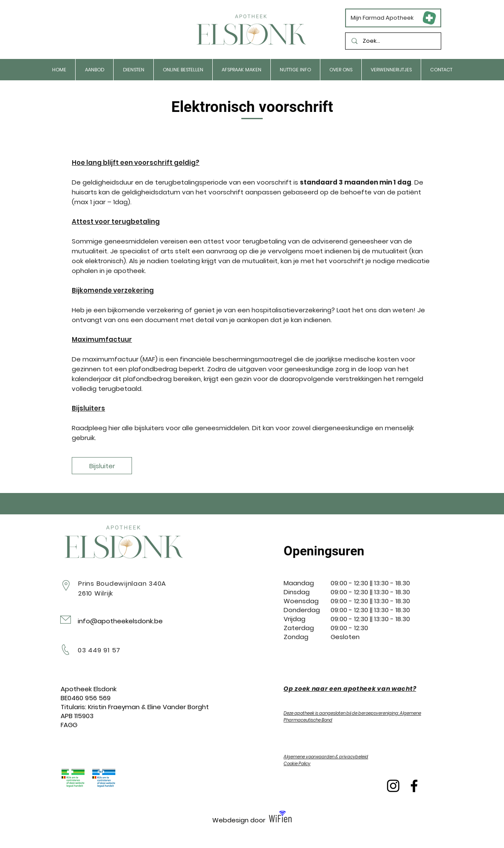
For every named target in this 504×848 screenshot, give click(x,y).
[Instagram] (393, 786)
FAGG (69, 725)
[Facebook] (414, 786)
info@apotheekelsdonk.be (120, 621)
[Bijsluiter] (102, 466)
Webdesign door (239, 820)
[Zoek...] (393, 41)
